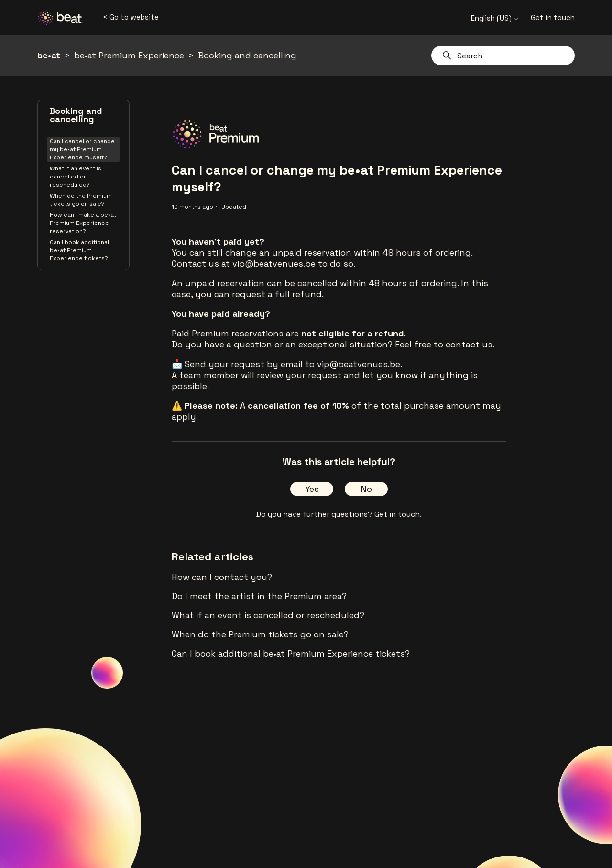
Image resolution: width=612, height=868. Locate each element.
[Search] (503, 56)
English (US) (495, 18)
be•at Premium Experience (129, 55)
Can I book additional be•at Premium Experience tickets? (79, 250)
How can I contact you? (222, 577)
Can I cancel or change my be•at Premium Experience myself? (82, 149)
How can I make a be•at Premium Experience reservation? (83, 223)
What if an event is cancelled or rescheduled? (76, 177)
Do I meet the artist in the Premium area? (259, 596)
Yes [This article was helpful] (312, 489)
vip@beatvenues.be (274, 263)
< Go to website (131, 17)
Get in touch (553, 17)
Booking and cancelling (247, 55)
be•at (49, 55)
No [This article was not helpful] (366, 489)
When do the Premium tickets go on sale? (81, 200)
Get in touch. (398, 514)
